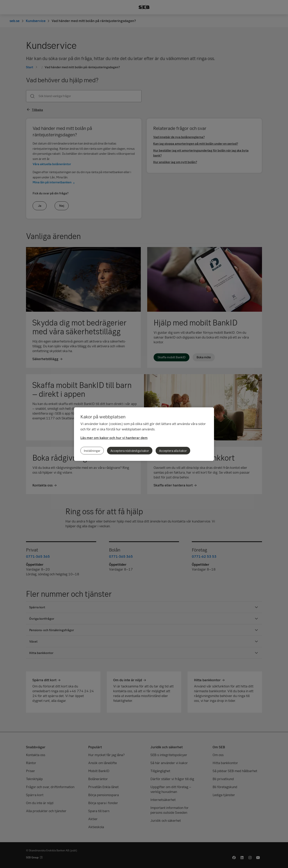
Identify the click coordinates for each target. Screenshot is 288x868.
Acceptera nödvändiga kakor (130, 451)
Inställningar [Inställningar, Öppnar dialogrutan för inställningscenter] (92, 451)
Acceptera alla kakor (173, 451)
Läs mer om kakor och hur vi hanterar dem (114, 438)
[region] (144, 434)
